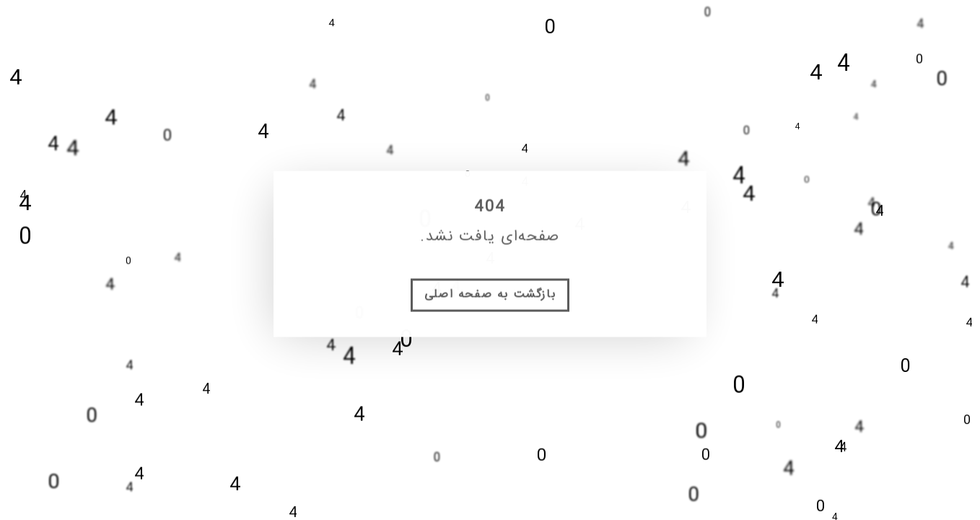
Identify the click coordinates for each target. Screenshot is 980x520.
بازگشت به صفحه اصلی (490, 304)
